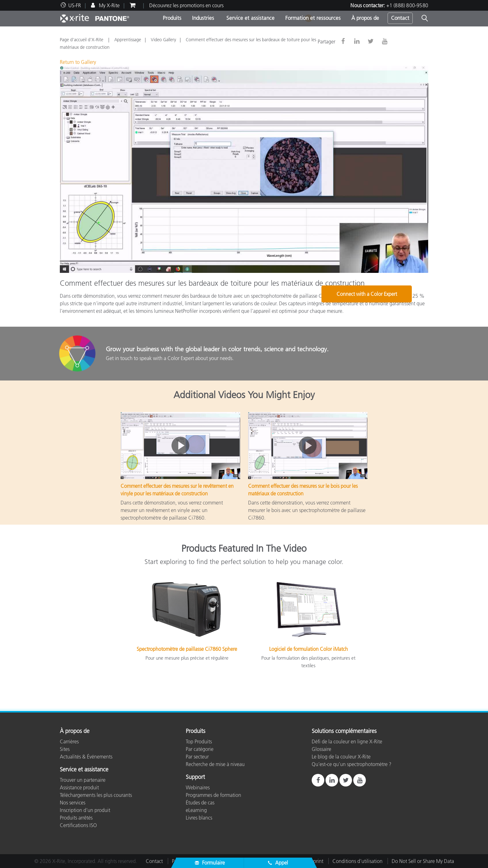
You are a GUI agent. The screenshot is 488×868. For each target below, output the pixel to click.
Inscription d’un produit (85, 810)
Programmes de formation (213, 795)
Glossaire (321, 749)
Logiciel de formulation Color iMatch (309, 649)
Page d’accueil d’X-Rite (82, 40)
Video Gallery (163, 40)
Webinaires (198, 787)
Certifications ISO (78, 825)
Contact (400, 18)
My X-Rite (109, 5)
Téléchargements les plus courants (96, 795)
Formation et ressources (313, 18)
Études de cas (200, 803)
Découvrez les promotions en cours (186, 5)
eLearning (196, 810)
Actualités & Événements (86, 757)
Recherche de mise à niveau (215, 764)
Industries (203, 18)
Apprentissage (128, 40)
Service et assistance (250, 18)
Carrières (69, 741)
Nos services (73, 803)
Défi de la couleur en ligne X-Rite (347, 741)
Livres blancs (199, 818)
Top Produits (199, 741)
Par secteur (197, 757)
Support (195, 777)
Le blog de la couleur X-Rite (341, 757)
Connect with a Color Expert (389, 354)
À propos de (365, 18)
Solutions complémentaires (344, 731)
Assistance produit (79, 787)
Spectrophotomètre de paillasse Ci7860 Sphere (187, 649)
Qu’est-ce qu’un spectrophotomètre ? (352, 764)
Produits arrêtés (76, 818)
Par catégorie (200, 749)
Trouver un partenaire (83, 780)
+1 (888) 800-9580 (407, 5)
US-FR (75, 5)
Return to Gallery (78, 62)
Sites (65, 749)
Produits (172, 18)
